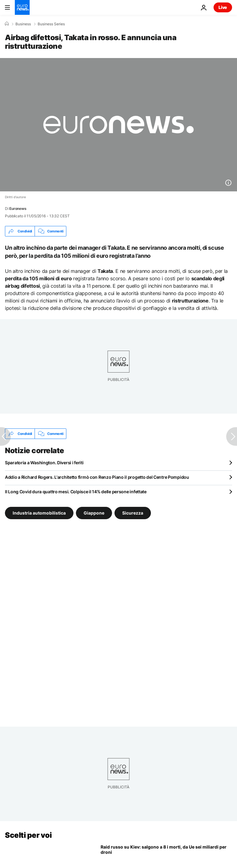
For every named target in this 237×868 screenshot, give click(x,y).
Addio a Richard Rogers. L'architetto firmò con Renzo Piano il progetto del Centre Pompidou (97, 477)
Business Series (51, 24)
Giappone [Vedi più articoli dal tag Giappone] (94, 513)
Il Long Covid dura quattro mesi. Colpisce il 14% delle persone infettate (76, 492)
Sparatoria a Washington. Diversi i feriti (44, 463)
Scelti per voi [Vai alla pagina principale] (28, 835)
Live (223, 7)
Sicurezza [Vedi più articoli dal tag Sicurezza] (133, 513)
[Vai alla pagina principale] (22, 7)
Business (23, 24)
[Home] (7, 24)
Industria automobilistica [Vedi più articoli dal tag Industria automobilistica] (39, 513)
